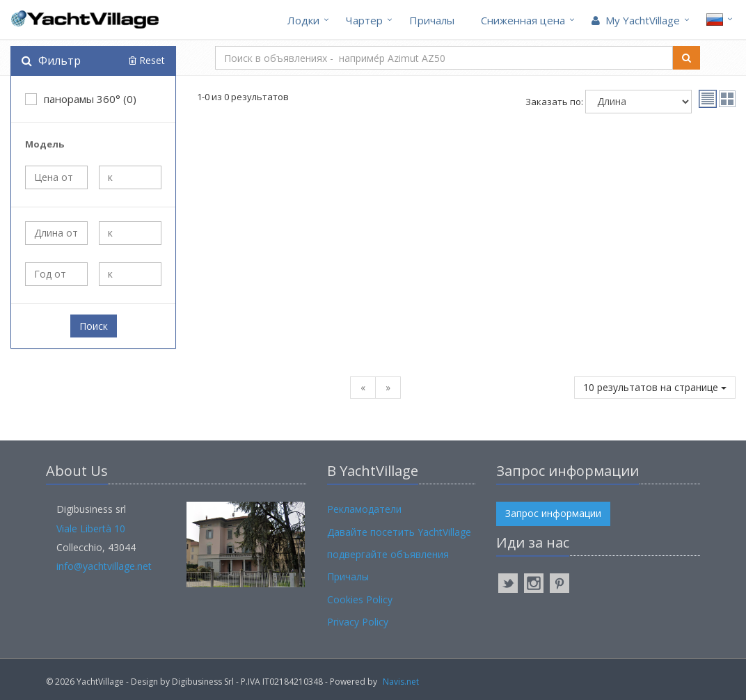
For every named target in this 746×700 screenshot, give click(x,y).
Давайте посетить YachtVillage (399, 532)
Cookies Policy (360, 599)
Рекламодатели (364, 509)
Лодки (303, 20)
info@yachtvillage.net (104, 566)
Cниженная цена (523, 20)
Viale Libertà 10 (91, 528)
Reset (147, 60)
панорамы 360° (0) (81, 99)
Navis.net (401, 682)
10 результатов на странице (655, 387)
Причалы (432, 20)
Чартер (364, 20)
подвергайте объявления (388, 554)
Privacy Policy (358, 622)
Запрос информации (553, 513)
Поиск (94, 326)
